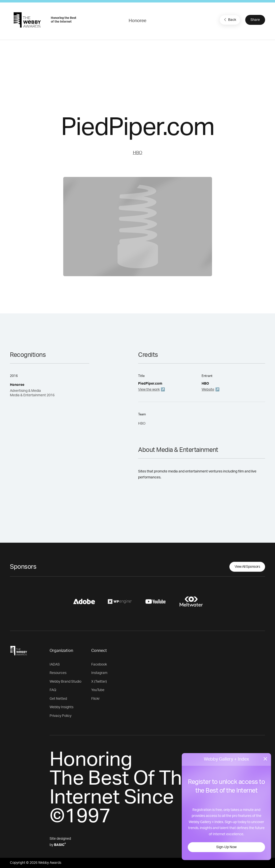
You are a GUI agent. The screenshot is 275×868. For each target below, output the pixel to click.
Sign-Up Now (226, 847)
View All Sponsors (247, 567)
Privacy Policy (61, 716)
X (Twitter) (99, 682)
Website (208, 390)
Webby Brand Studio (65, 682)
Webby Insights (61, 707)
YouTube (98, 690)
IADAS (55, 665)
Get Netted (58, 699)
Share (255, 20)
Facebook (99, 665)
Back (229, 20)
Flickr (95, 699)
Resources (58, 673)
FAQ (53, 690)
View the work (149, 390)
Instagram (99, 673)
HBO (138, 153)
